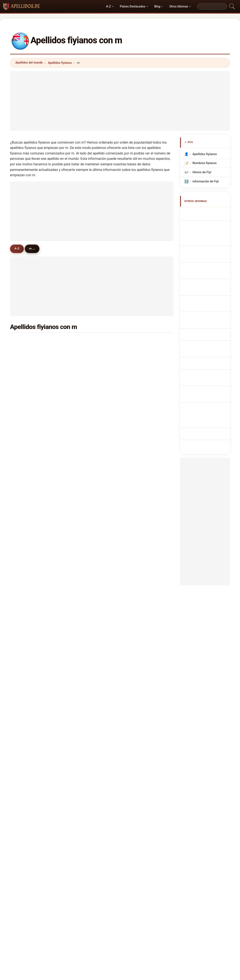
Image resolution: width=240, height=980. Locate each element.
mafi (25, 403)
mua (80, 393)
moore (26, 590)
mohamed (84, 465)
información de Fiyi (205, 181)
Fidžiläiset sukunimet (210, 303)
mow (80, 445)
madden (27, 445)
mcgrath (27, 517)
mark (80, 528)
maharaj (27, 341)
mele (80, 507)
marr (80, 600)
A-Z (108, 6)
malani (26, 414)
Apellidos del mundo (29, 63)
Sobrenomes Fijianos (210, 263)
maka (136, 507)
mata (136, 476)
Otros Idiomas (179, 6)
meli (24, 434)
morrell (138, 517)
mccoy (137, 652)
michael (27, 559)
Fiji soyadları (204, 343)
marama (138, 351)
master (137, 621)
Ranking (115, 912)
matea (137, 590)
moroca (138, 486)
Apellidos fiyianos (60, 63)
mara (25, 424)
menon (26, 497)
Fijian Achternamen (209, 279)
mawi (136, 414)
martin (137, 465)
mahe (136, 631)
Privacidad (178, 912)
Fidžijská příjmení (207, 287)
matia (137, 497)
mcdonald (140, 610)
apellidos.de (120, 895)
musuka (138, 445)
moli (25, 486)
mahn (25, 652)
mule (80, 559)
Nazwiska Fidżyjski (208, 271)
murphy (82, 631)
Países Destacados (132, 6)
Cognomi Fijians (206, 245)
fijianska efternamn (208, 335)
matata (82, 662)
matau (81, 414)
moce (136, 362)
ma (24, 507)
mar (135, 393)
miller (25, 372)
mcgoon (138, 383)
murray (26, 455)
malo (80, 434)
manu (81, 517)
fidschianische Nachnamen (204, 235)
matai (25, 383)
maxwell (138, 662)
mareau (82, 642)
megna (26, 662)
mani (80, 341)
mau (136, 548)
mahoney (83, 610)
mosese (27, 621)
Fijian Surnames (206, 212)
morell (26, 465)
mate (136, 455)
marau (81, 497)
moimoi (82, 652)
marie (25, 528)
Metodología (64, 912)
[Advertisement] (120, 101)
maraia (82, 621)
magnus (83, 476)
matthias (28, 610)
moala (81, 455)
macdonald (29, 569)
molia (25, 580)
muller (137, 559)
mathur (27, 548)
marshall (139, 424)
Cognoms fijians (207, 254)
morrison (83, 673)
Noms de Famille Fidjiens (205, 222)
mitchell (27, 393)
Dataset (157, 912)
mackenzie (29, 683)
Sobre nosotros (91, 912)
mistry (26, 476)
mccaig (138, 528)
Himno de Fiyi (202, 172)
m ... (35, 249)
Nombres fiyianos (204, 163)
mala (136, 341)
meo (136, 434)
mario (81, 372)
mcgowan (84, 486)
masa (81, 580)
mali (135, 569)
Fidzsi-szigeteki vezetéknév (205, 313)
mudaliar (28, 351)
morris (137, 372)
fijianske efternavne (209, 295)
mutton (27, 642)
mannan (27, 600)
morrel (26, 673)
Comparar (136, 912)
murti (81, 383)
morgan (82, 424)
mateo (137, 673)
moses (82, 569)
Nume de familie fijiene (205, 325)
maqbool (83, 590)
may (80, 403)
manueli (138, 403)
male (136, 642)
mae (80, 548)
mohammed (85, 351)
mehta (137, 580)
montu (26, 631)
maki (136, 538)
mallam (138, 600)
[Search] (212, 6)
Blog (157, 6)
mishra (26, 362)
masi (80, 362)
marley (82, 538)
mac (24, 538)
